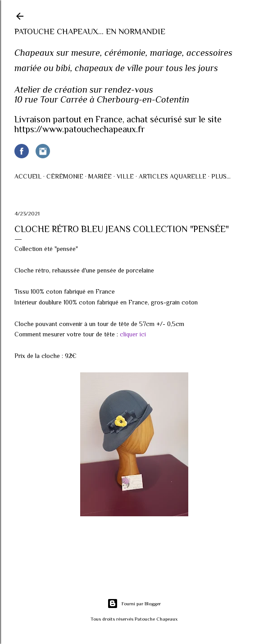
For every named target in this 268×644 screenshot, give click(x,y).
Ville (125, 176)
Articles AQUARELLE (173, 176)
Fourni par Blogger (134, 604)
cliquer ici (133, 334)
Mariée (100, 176)
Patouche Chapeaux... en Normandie (90, 31)
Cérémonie (65, 176)
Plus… (221, 176)
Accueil (28, 176)
